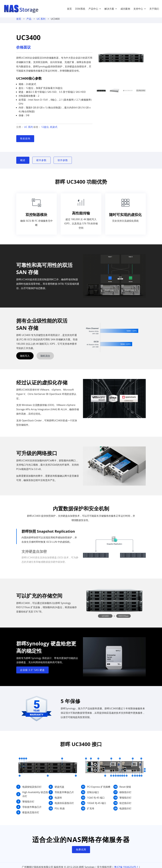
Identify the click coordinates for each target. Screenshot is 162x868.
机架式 (54, 130)
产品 (29, 22)
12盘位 (45, 130)
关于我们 (154, 9)
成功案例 (125, 9)
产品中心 (93, 9)
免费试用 (81, 853)
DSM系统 (80, 9)
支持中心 (138, 9)
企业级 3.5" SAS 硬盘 (32, 673)
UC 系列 (41, 22)
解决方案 (109, 9)
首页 (69, 9)
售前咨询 (25, 142)
